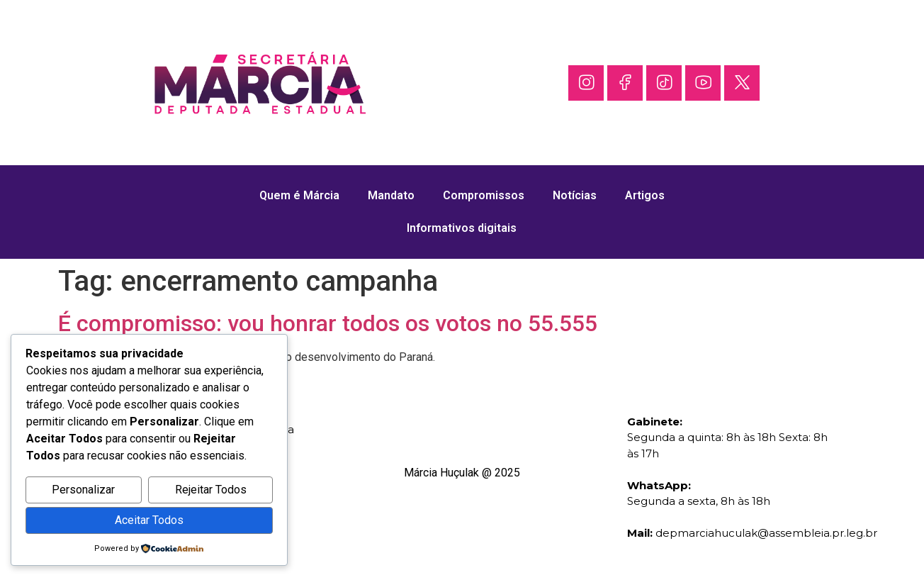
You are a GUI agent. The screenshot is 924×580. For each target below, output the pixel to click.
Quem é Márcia (299, 195)
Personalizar (83, 490)
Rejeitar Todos (211, 490)
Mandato (391, 195)
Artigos (645, 195)
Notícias (575, 195)
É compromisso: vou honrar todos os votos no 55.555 (328, 323)
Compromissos (484, 195)
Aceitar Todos (149, 520)
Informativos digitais (462, 228)
